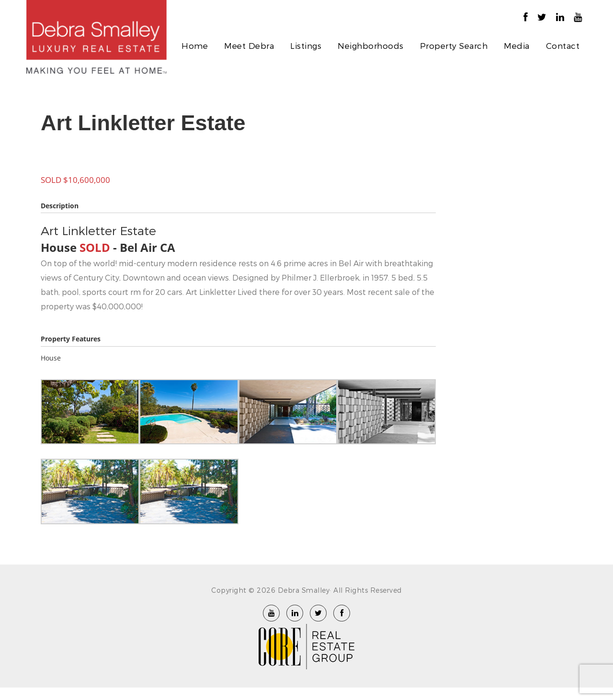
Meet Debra (249, 45)
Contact (563, 45)
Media (517, 45)
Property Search (454, 45)
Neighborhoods (371, 45)
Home (195, 45)
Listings (306, 45)
